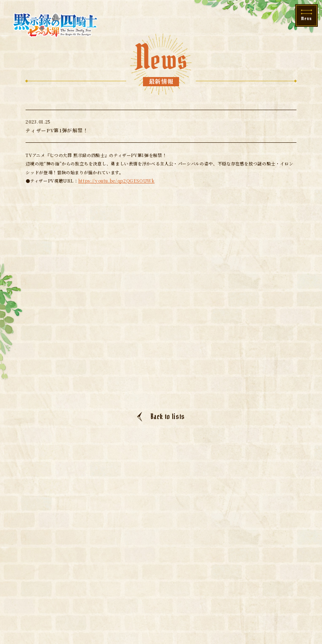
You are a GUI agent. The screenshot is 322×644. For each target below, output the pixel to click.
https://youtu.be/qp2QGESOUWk (117, 181)
